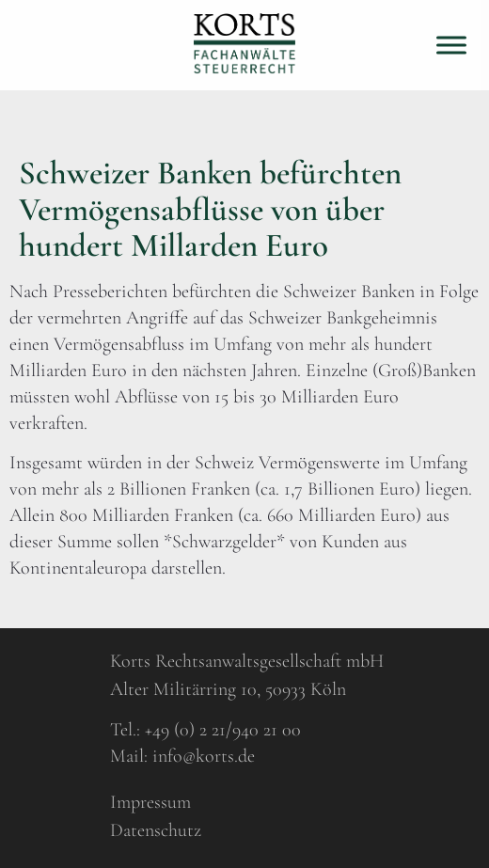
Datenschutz (156, 830)
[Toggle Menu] (451, 45)
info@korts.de (204, 756)
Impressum (150, 802)
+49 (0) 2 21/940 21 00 (223, 730)
